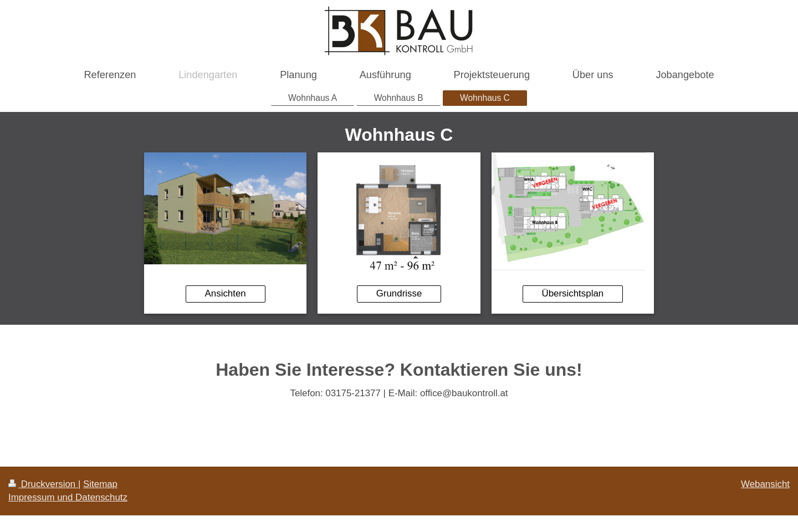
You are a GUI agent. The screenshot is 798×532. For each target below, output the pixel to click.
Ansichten (226, 293)
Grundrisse (399, 293)
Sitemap (100, 484)
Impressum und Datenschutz (68, 497)
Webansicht (765, 484)
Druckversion (43, 484)
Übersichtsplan (572, 293)
